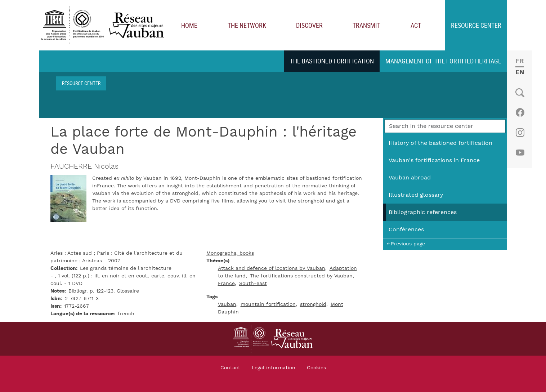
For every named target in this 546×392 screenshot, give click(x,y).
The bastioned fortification (332, 61)
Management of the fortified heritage (443, 61)
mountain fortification (268, 304)
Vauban (227, 304)
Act (416, 25)
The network (247, 25)
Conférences (406, 230)
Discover (309, 25)
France (226, 284)
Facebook (520, 112)
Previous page (408, 244)
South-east (253, 284)
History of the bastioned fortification (440, 143)
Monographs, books (230, 253)
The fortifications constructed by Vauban (301, 276)
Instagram (520, 133)
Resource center (476, 25)
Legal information (274, 368)
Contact (230, 368)
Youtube (520, 153)
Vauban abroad (410, 178)
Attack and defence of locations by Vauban (272, 268)
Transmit (366, 25)
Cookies (316, 368)
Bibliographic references (423, 212)
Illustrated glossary (416, 195)
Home (189, 25)
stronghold (313, 304)
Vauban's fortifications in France (434, 160)
